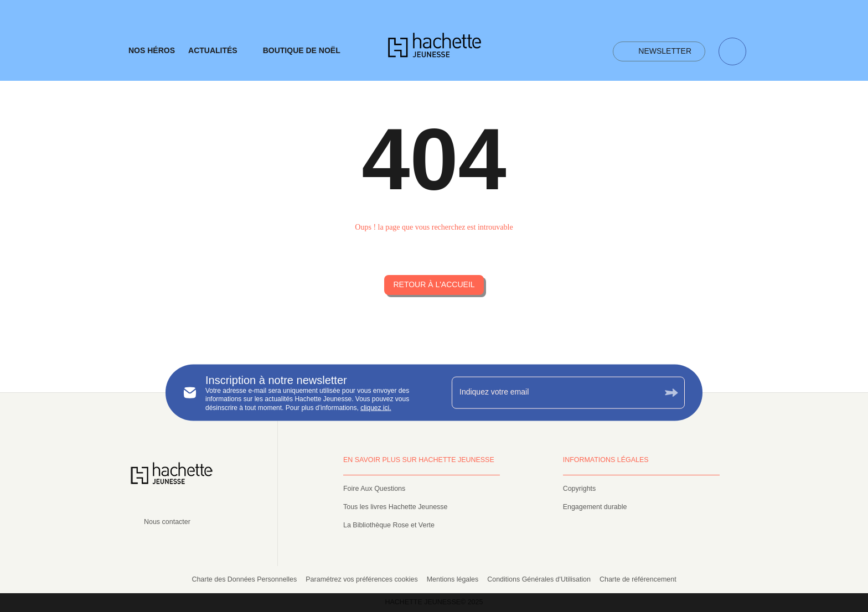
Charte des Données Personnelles (244, 579)
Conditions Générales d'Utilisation (539, 579)
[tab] (152, 51)
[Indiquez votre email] (554, 392)
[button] (659, 51)
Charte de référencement (638, 579)
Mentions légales (453, 579)
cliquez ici (375, 407)
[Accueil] (435, 48)
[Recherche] (732, 51)
